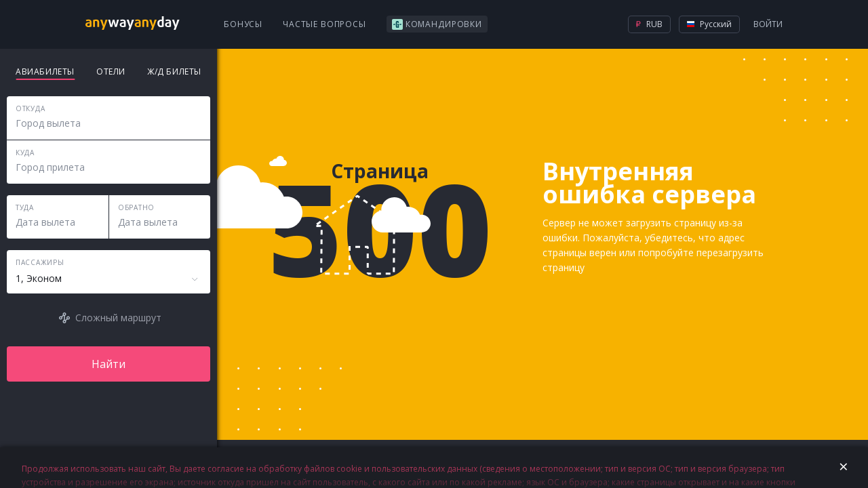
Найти (108, 364)
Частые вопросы (324, 24)
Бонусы (243, 24)
